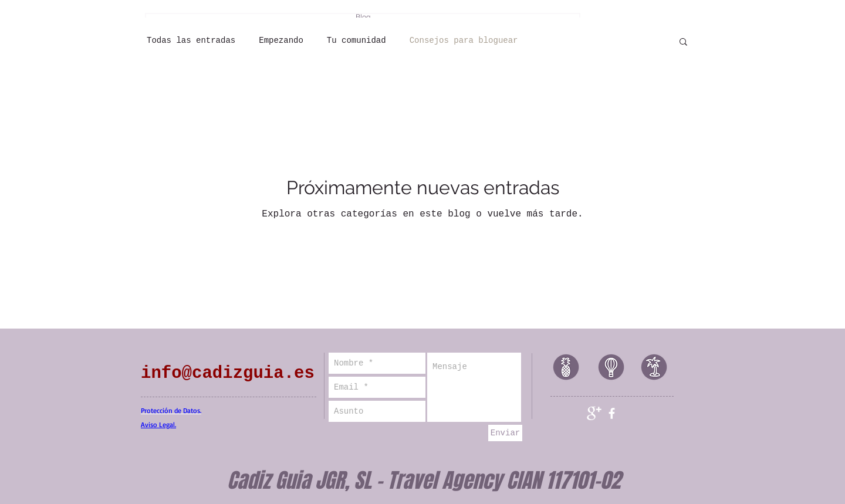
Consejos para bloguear (464, 40)
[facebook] (612, 413)
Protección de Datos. (171, 410)
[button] (683, 43)
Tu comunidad (356, 40)
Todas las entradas (191, 40)
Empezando (281, 40)
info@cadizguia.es (228, 373)
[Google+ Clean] (594, 413)
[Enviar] (505, 433)
